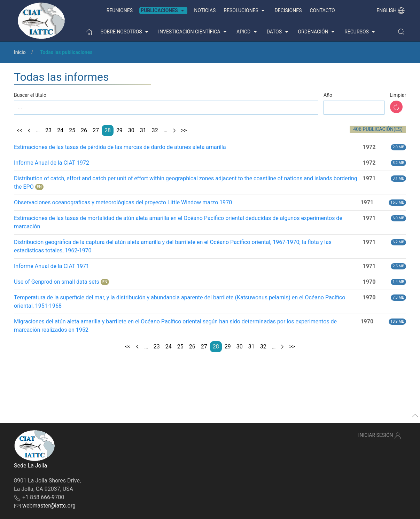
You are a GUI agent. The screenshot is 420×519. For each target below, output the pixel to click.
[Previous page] (29, 131)
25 (72, 130)
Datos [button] (278, 32)
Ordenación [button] (317, 32)
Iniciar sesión (380, 435)
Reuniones (120, 10)
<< (20, 130)
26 (84, 130)
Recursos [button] (361, 32)
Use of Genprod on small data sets (57, 282)
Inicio (20, 52)
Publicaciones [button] (163, 11)
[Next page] (174, 131)
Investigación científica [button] (193, 32)
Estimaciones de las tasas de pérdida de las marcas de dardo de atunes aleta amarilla (120, 147)
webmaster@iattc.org (49, 506)
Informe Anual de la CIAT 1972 (52, 163)
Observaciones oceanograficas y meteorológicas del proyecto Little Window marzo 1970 (123, 202)
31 (143, 130)
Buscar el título (30, 95)
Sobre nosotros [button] (126, 32)
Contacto (322, 10)
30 (131, 130)
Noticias (205, 10)
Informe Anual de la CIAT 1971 (52, 266)
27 (96, 130)
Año (328, 95)
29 (119, 130)
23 (48, 130)
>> (184, 130)
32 (155, 130)
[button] (401, 32)
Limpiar (398, 95)
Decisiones (288, 10)
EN (39, 187)
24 (60, 130)
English (391, 10)
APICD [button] (248, 32)
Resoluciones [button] (245, 11)
